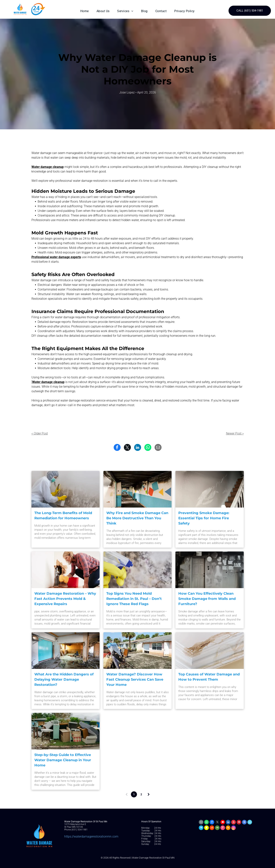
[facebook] (212, 823)
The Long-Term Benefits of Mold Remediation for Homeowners (63, 516)
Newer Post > (235, 433)
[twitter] (217, 823)
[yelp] (234, 823)
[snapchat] (206, 828)
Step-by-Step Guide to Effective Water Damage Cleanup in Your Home (63, 760)
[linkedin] (228, 823)
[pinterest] (239, 823)
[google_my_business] (244, 823)
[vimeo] (201, 828)
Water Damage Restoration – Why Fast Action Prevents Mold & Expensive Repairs (65, 599)
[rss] (228, 828)
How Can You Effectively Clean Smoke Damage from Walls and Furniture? (207, 599)
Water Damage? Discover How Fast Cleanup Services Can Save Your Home (135, 679)
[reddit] (212, 828)
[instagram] (234, 828)
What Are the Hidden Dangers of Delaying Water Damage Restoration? (64, 679)
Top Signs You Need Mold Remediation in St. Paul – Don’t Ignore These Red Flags (134, 599)
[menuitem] (85, 11)
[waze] (250, 823)
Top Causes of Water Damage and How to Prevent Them (209, 677)
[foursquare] (223, 828)
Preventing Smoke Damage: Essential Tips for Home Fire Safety (204, 518)
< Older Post (40, 433)
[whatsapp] (206, 823)
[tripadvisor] (217, 828)
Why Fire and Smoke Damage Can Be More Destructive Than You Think (137, 518)
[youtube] (223, 823)
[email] (201, 823)
